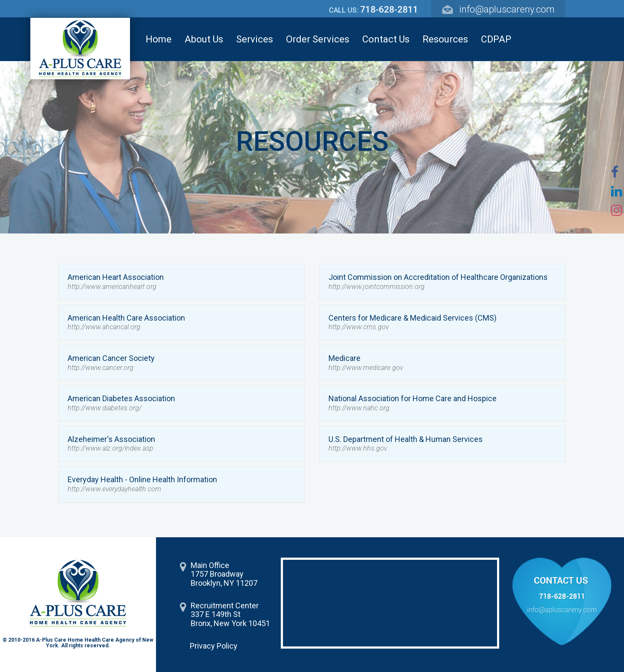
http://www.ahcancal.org (104, 327)
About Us (204, 39)
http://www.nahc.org (359, 408)
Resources (445, 39)
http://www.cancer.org (101, 368)
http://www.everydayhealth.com (114, 489)
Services (255, 39)
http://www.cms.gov (359, 327)
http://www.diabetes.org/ (105, 408)
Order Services (318, 39)
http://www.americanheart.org (112, 287)
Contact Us (386, 39)
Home (159, 39)
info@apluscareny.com (507, 9)
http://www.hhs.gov (358, 448)
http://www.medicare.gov (366, 368)
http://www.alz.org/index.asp (110, 448)
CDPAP (496, 39)
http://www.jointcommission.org (377, 287)
